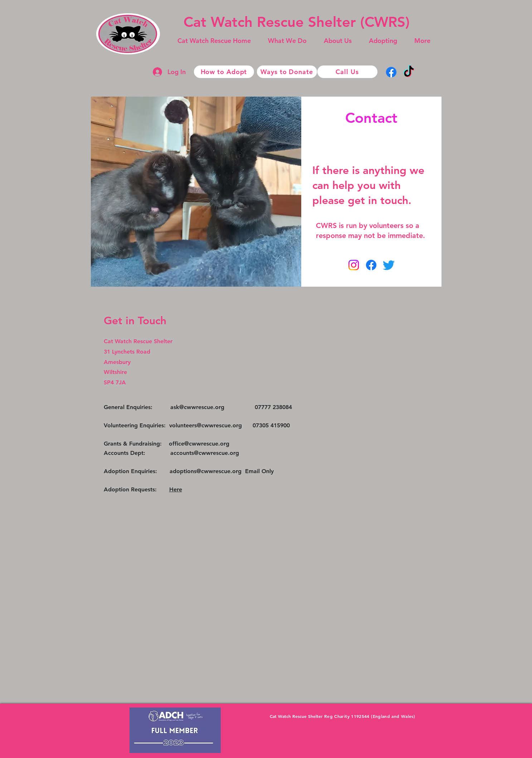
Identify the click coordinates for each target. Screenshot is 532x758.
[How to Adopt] (224, 72)
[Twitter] (389, 265)
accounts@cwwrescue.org (205, 453)
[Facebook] (391, 72)
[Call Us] (347, 72)
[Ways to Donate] (287, 72)
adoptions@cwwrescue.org (206, 471)
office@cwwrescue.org (199, 444)
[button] (287, 41)
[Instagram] (354, 265)
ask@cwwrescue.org (197, 407)
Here (176, 489)
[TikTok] (409, 72)
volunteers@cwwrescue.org (206, 425)
